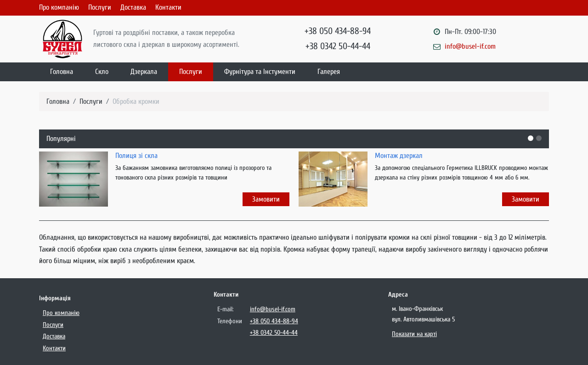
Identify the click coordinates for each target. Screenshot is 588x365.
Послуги (100, 7)
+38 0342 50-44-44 (338, 46)
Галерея (329, 72)
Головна (62, 72)
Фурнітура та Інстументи (260, 72)
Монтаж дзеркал (399, 156)
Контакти (168, 7)
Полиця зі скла (136, 156)
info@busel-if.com (470, 46)
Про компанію (59, 7)
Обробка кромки (136, 101)
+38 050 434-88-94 (338, 31)
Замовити (266, 199)
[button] (531, 138)
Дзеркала (144, 72)
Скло (102, 72)
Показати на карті (414, 334)
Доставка (133, 7)
